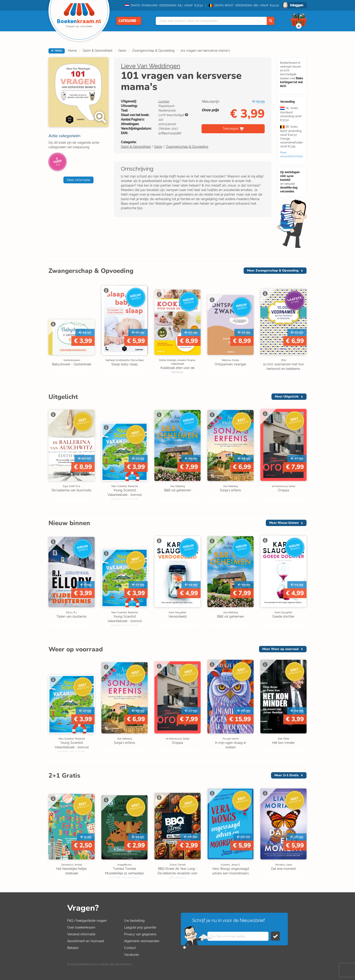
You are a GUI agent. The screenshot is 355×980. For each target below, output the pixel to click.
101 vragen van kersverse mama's (205, 51)
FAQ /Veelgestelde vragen (87, 921)
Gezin (122, 51)
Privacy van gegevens (140, 934)
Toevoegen (231, 129)
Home (72, 51)
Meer (273, 270)
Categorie (129, 21)
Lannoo (164, 101)
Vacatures (132, 955)
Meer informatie (78, 180)
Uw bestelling (134, 921)
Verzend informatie (81, 934)
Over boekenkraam (81, 927)
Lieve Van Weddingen (151, 66)
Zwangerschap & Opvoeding (153, 51)
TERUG (57, 51)
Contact (130, 948)
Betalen (73, 948)
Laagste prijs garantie (140, 927)
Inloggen (297, 5)
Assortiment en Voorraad (86, 941)
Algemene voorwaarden (142, 941)
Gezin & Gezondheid (97, 51)
